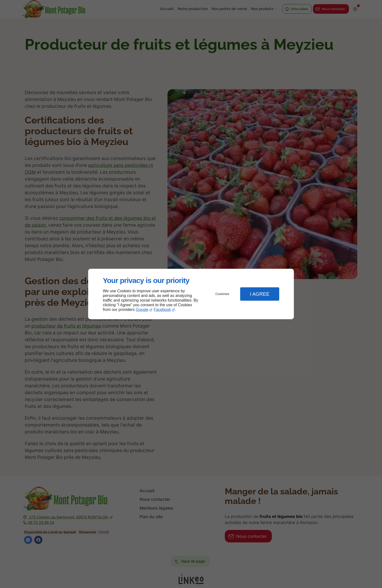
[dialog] (191, 294)
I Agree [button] (260, 294)
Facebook (162, 310)
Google (142, 310)
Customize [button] (222, 294)
